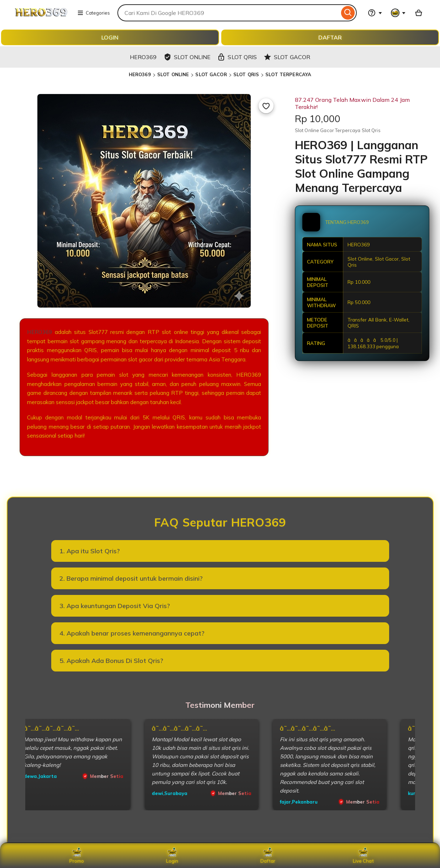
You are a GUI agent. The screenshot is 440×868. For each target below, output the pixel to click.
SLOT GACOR (211, 74)
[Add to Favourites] (266, 106)
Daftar (268, 856)
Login (172, 856)
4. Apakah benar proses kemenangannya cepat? (132, 633)
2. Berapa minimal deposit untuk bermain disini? (131, 578)
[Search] (348, 13)
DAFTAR (330, 37)
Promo (77, 856)
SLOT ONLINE (173, 74)
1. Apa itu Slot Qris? (90, 551)
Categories (94, 13)
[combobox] (228, 13)
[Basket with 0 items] (419, 13)
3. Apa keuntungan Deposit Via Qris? (115, 606)
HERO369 (140, 74)
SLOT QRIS (246, 74)
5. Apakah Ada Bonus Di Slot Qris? (111, 661)
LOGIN (110, 37)
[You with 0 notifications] (398, 13)
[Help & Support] (375, 13)
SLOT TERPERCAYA (288, 74)
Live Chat (363, 856)
